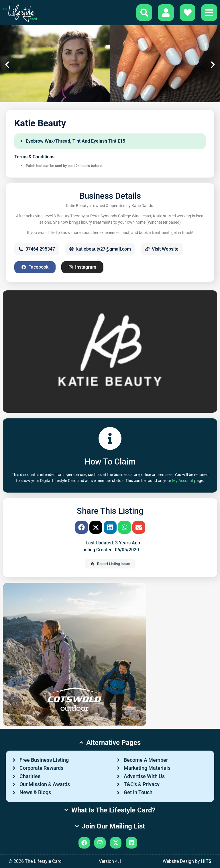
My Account (183, 481)
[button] (7, 65)
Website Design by (187, 861)
